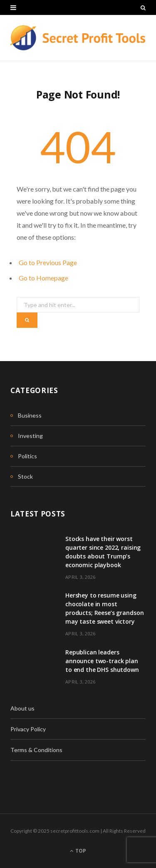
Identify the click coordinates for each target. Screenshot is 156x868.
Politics (27, 456)
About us (22, 708)
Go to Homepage (43, 278)
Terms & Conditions (36, 750)
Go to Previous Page (48, 262)
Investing (30, 436)
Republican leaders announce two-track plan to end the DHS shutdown (102, 661)
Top (78, 851)
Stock (25, 476)
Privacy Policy (28, 729)
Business (30, 415)
